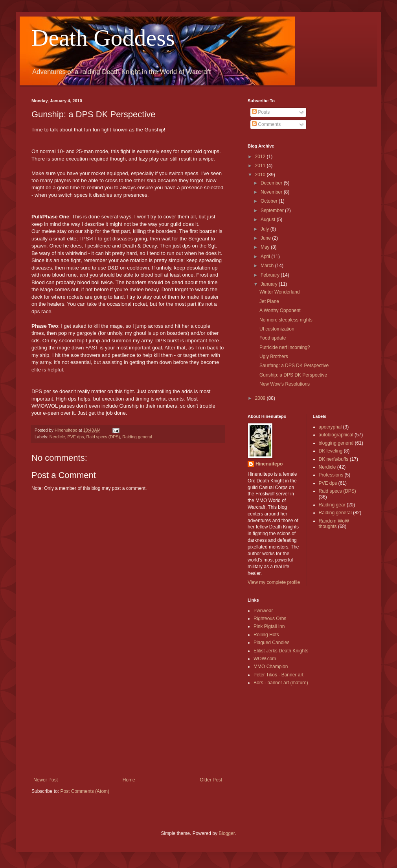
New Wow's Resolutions (285, 384)
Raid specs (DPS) (103, 437)
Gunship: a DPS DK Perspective (293, 375)
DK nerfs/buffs (334, 459)
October (270, 201)
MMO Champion (271, 667)
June (266, 238)
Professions (331, 475)
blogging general (336, 443)
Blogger (227, 833)
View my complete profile (274, 582)
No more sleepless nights (286, 320)
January (270, 284)
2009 (261, 398)
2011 (261, 166)
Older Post (211, 780)
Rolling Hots (266, 635)
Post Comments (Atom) (85, 791)
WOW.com (265, 659)
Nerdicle (57, 437)
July (266, 229)
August (269, 220)
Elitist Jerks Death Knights (281, 651)
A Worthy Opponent (280, 310)
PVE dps (75, 437)
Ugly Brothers (274, 356)
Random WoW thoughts (334, 524)
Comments (266, 124)
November (272, 192)
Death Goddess (103, 38)
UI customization (277, 329)
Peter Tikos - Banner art (278, 675)
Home (129, 780)
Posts (261, 112)
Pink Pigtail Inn (269, 626)
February (271, 275)
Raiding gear (332, 505)
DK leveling (331, 451)
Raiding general (137, 437)
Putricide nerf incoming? (285, 347)
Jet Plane (269, 301)
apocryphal (330, 427)
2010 (261, 175)
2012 (261, 157)
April (266, 257)
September (273, 211)
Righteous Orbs (270, 619)
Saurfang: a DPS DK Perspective (294, 366)
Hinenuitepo (269, 464)
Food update (273, 338)
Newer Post (46, 780)
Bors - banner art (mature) (281, 683)
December (272, 183)
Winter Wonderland (280, 292)
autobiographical (336, 435)
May (266, 247)
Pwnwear (263, 611)
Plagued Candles (271, 643)
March (268, 266)
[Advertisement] (128, 718)
